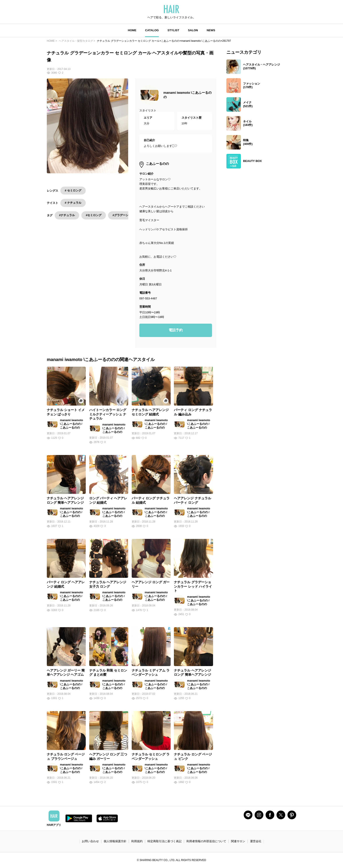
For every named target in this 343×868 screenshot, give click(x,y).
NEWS (211, 30)
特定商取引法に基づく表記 (164, 841)
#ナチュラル (67, 215)
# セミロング (73, 190)
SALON (193, 30)
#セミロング (94, 215)
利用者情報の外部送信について (206, 841)
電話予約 (176, 330)
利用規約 (137, 841)
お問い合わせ (90, 841)
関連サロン (238, 841)
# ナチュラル (73, 203)
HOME (132, 30)
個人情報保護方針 (115, 841)
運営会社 (256, 841)
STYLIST (173, 30)
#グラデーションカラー (127, 215)
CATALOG (152, 30)
